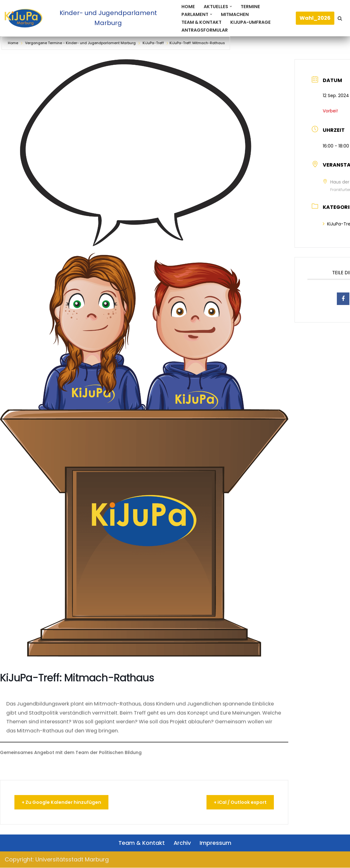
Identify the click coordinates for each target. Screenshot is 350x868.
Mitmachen (235, 14)
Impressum (216, 843)
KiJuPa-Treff (153, 43)
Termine (250, 6)
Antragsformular (205, 30)
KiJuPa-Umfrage (251, 22)
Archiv (182, 843)
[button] (231, 6)
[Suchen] (340, 18)
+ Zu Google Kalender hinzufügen (65, 802)
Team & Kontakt (202, 22)
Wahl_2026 (315, 18)
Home (188, 6)
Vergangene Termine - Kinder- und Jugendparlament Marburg (80, 43)
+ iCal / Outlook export (237, 802)
